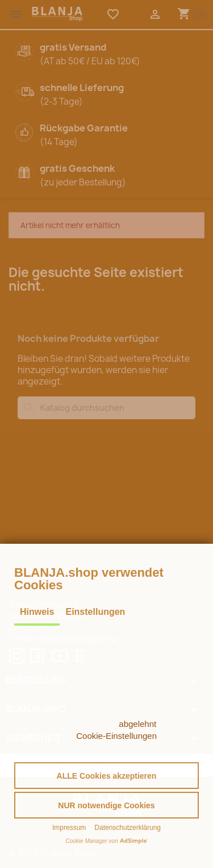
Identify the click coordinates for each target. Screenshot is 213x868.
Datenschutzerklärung (128, 828)
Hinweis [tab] (37, 612)
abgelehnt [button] (137, 724)
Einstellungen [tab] (95, 612)
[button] (106, 776)
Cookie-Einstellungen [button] (116, 736)
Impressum (69, 828)
